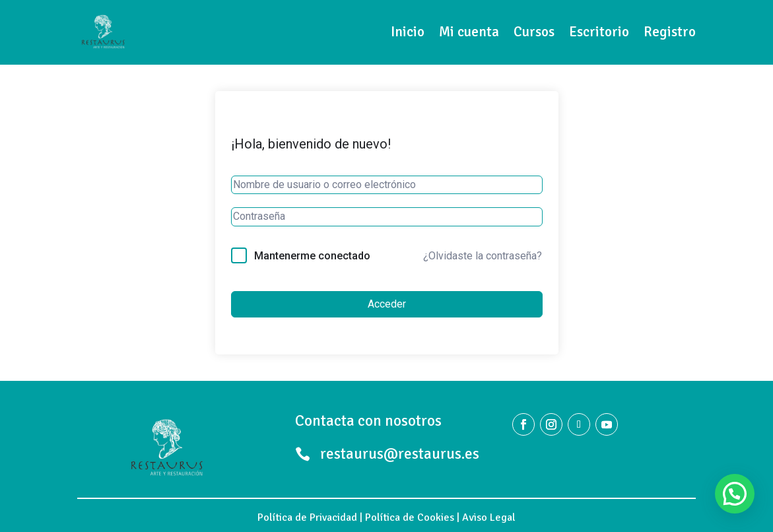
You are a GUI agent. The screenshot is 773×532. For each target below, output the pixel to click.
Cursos (534, 32)
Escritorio (599, 32)
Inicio (408, 32)
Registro (670, 32)
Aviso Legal (489, 517)
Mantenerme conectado (312, 256)
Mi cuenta (469, 32)
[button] (735, 494)
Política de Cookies (410, 517)
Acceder (387, 304)
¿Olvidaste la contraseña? (483, 256)
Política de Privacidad (307, 517)
